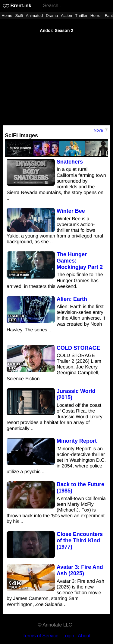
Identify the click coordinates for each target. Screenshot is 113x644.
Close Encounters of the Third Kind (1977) (80, 540)
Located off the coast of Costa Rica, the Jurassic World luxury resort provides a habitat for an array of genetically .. (55, 417)
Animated (34, 16)
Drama (52, 16)
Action (66, 16)
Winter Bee (71, 211)
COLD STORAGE (78, 348)
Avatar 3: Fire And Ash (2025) (80, 570)
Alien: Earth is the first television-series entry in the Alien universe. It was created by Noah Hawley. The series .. (56, 318)
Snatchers (70, 162)
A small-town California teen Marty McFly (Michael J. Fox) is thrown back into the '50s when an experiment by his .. (56, 510)
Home (7, 16)
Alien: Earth (72, 299)
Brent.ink (17, 6)
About (84, 636)
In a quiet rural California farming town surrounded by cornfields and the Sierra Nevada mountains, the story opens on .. (56, 184)
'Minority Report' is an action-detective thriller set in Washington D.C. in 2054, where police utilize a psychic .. (56, 461)
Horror (96, 16)
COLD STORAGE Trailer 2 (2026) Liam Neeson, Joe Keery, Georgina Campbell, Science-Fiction (54, 367)
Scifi (19, 16)
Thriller (81, 16)
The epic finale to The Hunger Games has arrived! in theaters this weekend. (55, 281)
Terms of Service (41, 636)
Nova (101, 130)
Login (68, 636)
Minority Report (77, 441)
